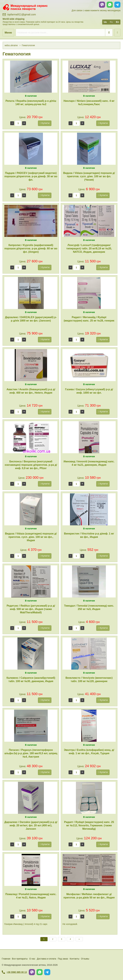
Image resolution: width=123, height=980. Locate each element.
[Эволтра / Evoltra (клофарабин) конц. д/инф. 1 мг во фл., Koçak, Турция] (89, 726)
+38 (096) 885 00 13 (14, 972)
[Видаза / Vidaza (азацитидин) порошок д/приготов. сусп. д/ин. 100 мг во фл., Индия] (31, 509)
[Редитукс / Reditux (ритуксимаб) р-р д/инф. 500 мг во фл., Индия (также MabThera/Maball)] (31, 581)
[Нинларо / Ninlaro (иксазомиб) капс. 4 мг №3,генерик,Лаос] (89, 77)
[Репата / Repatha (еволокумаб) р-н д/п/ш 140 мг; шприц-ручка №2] (31, 77)
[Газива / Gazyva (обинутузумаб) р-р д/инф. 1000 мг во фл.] (89, 365)
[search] (64, 33)
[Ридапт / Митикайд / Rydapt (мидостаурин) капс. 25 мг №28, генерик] (89, 293)
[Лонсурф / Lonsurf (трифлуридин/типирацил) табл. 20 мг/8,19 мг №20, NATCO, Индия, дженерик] (89, 221)
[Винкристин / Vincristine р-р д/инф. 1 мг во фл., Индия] (89, 509)
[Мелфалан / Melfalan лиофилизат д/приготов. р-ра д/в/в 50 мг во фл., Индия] (89, 870)
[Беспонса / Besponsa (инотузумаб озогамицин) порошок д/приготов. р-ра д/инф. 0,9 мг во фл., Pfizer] (31, 437)
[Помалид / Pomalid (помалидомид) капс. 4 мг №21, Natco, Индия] (31, 870)
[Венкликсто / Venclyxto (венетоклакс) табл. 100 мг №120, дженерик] (89, 654)
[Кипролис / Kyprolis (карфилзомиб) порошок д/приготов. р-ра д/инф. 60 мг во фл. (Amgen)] (31, 221)
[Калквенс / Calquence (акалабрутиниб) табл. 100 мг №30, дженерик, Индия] (31, 654)
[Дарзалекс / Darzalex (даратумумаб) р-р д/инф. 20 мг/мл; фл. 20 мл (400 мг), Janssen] (31, 798)
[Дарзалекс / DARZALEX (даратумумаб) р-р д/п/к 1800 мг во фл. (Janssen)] (31, 293)
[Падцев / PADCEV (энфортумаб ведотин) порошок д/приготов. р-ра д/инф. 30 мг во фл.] (31, 149)
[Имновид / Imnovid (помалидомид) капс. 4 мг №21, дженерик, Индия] (89, 437)
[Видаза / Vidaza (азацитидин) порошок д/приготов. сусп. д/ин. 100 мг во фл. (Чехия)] (89, 149)
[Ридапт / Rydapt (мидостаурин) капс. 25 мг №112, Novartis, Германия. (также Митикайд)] (89, 798)
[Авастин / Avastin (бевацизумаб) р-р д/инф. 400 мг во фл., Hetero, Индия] (31, 365)
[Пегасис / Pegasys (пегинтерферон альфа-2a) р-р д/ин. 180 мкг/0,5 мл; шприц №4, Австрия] (31, 726)
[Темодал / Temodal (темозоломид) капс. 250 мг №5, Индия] (89, 581)
